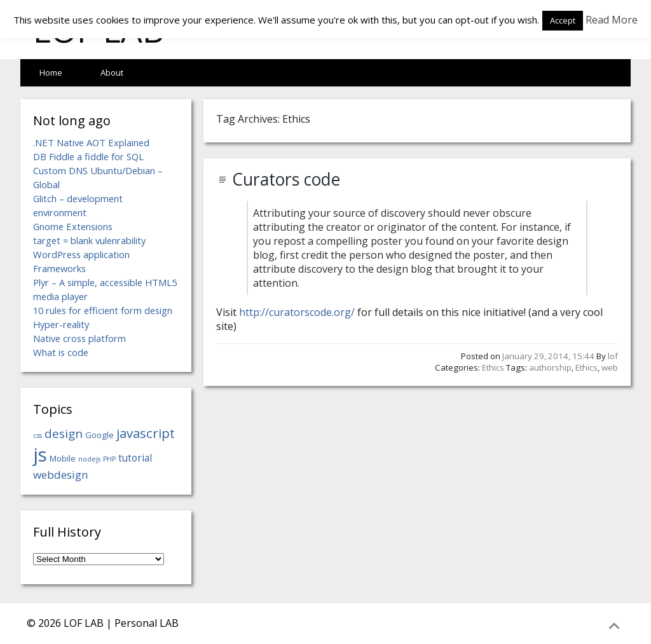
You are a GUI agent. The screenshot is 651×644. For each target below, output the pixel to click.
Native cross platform (79, 338)
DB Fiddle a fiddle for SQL (88, 156)
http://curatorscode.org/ (297, 312)
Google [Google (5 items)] (99, 435)
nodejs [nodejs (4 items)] (89, 459)
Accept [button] (563, 20)
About (112, 72)
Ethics (493, 367)
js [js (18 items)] (40, 455)
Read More (612, 20)
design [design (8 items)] (64, 433)
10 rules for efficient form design (103, 310)
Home (51, 72)
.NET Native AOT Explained (91, 142)
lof (613, 356)
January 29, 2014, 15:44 (548, 356)
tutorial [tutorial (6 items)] (135, 458)
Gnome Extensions (73, 226)
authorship (550, 367)
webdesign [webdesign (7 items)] (61, 475)
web (610, 367)
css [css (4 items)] (38, 435)
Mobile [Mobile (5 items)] (63, 458)
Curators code (286, 179)
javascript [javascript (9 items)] (146, 433)
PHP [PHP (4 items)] (109, 459)
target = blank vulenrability (89, 240)
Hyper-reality (61, 324)
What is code (61, 352)
